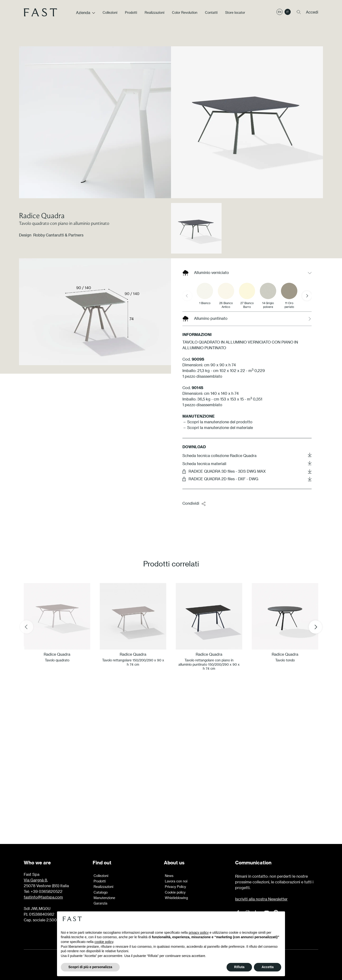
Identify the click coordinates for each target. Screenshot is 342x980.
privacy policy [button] (199, 933)
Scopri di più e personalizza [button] (90, 967)
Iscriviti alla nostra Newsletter (261, 899)
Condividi (194, 504)
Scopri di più (171, 800)
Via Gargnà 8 (35, 880)
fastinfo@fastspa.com (43, 897)
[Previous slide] (187, 296)
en (280, 13)
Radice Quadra (42, 215)
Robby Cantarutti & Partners (58, 235)
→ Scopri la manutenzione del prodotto (217, 422)
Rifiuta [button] (239, 967)
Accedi (312, 13)
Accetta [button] (268, 967)
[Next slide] (307, 296)
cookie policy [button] (104, 942)
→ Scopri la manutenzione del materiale (218, 427)
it (288, 13)
